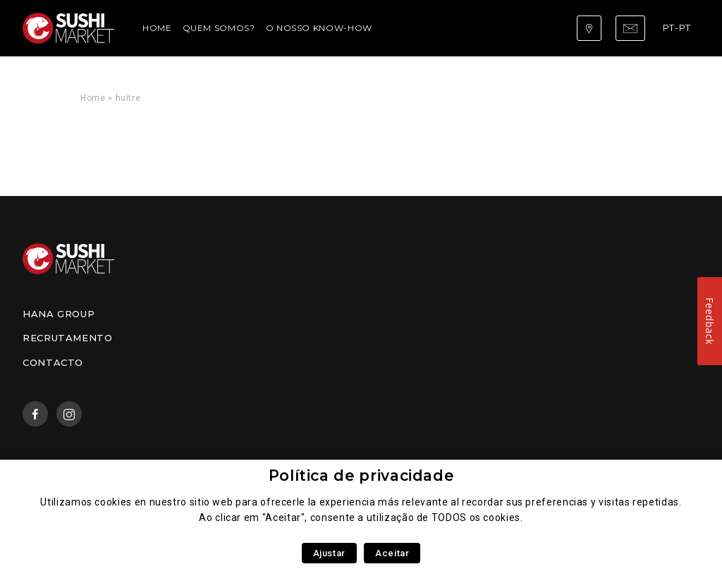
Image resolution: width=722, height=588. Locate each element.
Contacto (53, 362)
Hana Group (59, 314)
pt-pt (677, 27)
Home (157, 28)
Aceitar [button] (392, 553)
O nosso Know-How (319, 28)
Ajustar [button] (329, 553)
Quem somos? (219, 28)
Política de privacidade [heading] (361, 476)
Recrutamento (68, 338)
